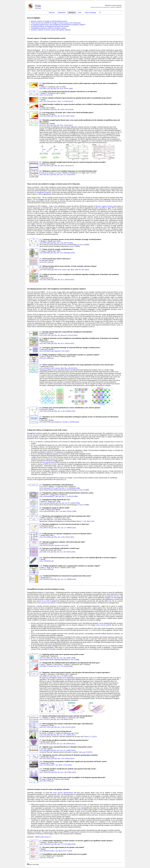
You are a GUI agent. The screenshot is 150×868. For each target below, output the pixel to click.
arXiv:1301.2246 (45, 101)
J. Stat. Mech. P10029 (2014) (62, 520)
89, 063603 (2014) (63, 719)
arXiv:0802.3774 (45, 666)
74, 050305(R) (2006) (69, 488)
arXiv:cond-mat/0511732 (47, 488)
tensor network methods (104, 625)
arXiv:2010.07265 (45, 545)
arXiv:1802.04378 (45, 579)
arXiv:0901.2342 (45, 89)
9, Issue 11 (72, 246)
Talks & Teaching (90, 13)
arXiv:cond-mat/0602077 (47, 496)
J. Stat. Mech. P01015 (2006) (67, 511)
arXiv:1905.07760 (45, 528)
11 (52, 474)
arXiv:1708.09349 (45, 561)
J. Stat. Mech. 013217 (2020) (63, 851)
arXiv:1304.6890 (45, 750)
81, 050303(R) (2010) (64, 253)
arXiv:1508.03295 (45, 844)
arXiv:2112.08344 (45, 765)
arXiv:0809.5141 (45, 676)
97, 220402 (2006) (69, 503)
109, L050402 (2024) (65, 411)
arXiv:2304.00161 (45, 368)
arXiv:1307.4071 (45, 175)
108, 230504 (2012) (64, 744)
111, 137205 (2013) (64, 175)
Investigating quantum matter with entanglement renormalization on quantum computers (58, 25)
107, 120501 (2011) (64, 735)
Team (80, 13)
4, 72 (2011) (91, 737)
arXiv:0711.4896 (45, 658)
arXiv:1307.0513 (45, 719)
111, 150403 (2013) (64, 750)
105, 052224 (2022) (64, 758)
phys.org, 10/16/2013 (86, 752)
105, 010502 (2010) (64, 552)
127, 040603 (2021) (65, 528)
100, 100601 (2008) (64, 658)
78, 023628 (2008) (63, 666)
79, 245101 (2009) (63, 89)
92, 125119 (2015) (63, 125)
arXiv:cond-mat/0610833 (47, 511)
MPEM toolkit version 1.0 (43, 837)
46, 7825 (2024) (71, 270)
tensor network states (48, 462)
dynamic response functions (104, 206)
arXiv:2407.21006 (45, 280)
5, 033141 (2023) (66, 335)
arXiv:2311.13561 (45, 727)
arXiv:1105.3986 (45, 735)
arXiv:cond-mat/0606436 (47, 503)
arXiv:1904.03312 (45, 851)
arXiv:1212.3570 (45, 95)
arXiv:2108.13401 (45, 335)
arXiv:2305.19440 (45, 270)
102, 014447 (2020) (64, 116)
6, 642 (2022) (61, 545)
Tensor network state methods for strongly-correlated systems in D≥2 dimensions (56, 23)
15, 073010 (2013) (63, 101)
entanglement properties (44, 192)
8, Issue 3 (72, 660)
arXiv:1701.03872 (45, 166)
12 (65, 479)
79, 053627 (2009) (63, 676)
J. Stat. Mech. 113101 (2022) (63, 765)
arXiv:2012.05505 (45, 758)
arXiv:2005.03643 (45, 116)
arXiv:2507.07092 (45, 781)
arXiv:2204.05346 (45, 772)
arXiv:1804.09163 (45, 110)
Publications (62, 13)
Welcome (52, 13)
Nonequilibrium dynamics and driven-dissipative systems (49, 28)
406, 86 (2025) (66, 368)
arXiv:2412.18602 (45, 358)
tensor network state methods (46, 603)
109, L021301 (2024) (65, 727)
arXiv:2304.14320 (45, 411)
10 (55, 464)
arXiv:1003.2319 (45, 552)
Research (72, 13)
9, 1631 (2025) (62, 351)
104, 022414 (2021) (64, 537)
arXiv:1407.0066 (45, 520)
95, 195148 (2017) (64, 166)
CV (100, 13)
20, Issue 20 (81, 245)
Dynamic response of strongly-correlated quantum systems (49, 21)
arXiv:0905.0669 (45, 253)
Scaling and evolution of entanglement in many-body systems (50, 26)
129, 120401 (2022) (65, 772)
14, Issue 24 (81, 505)
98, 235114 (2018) (64, 110)
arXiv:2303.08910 (45, 351)
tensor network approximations (63, 793)
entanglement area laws (112, 596)
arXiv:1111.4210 (45, 744)
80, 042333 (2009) (63, 243)
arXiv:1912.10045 (45, 537)
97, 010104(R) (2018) (65, 844)
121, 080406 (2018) (65, 579)
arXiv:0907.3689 (45, 243)
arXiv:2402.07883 (45, 422)
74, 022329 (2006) (68, 496)
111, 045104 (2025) (64, 280)
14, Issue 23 (81, 490)
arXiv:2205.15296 (45, 262)
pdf (52, 89)
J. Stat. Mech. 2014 (88, 521)
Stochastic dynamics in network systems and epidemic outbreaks (51, 30)
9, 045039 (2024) (67, 422)
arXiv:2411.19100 (45, 858)
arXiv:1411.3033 (45, 125)
